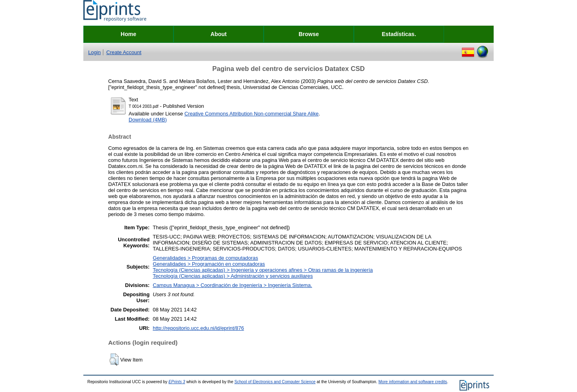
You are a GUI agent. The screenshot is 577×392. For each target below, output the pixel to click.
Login (94, 52)
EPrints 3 (177, 382)
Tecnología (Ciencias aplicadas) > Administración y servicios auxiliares (233, 276)
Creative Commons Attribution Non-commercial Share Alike (251, 114)
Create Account (124, 52)
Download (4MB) (148, 120)
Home (128, 34)
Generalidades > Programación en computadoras (209, 264)
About (218, 34)
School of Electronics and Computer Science (275, 382)
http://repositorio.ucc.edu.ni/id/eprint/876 (198, 328)
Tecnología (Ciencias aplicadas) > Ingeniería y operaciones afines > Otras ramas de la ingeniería (263, 270)
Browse (309, 34)
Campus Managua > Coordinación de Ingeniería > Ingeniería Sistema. (232, 285)
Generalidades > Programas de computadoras (205, 258)
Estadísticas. (399, 34)
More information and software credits (413, 382)
